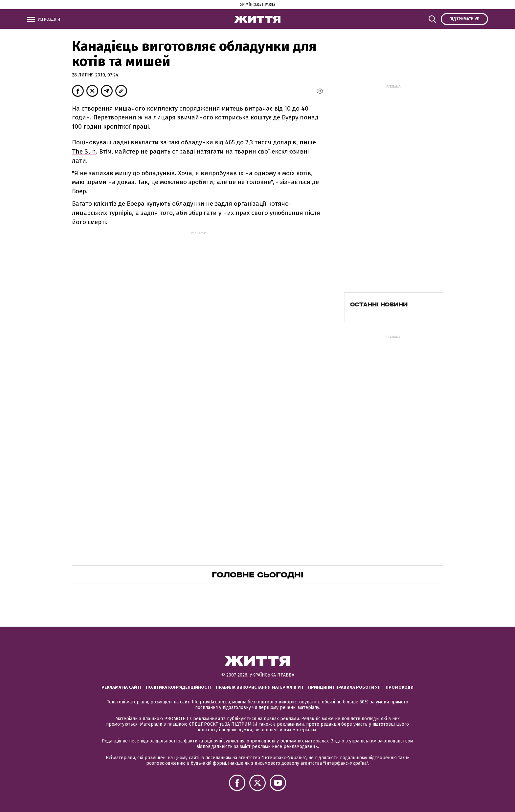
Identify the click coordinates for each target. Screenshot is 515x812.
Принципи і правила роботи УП (344, 687)
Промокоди (400, 687)
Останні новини (379, 304)
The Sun (84, 151)
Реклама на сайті (121, 687)
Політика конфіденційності (178, 687)
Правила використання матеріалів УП (259, 687)
